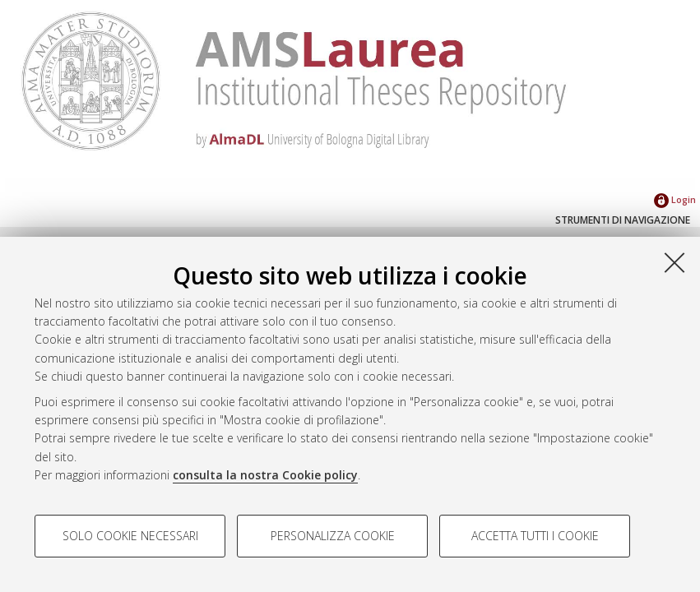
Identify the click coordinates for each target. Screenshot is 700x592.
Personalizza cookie (333, 536)
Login (675, 199)
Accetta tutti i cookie (535, 536)
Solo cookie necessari (130, 536)
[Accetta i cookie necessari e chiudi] (675, 262)
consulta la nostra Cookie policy (265, 475)
